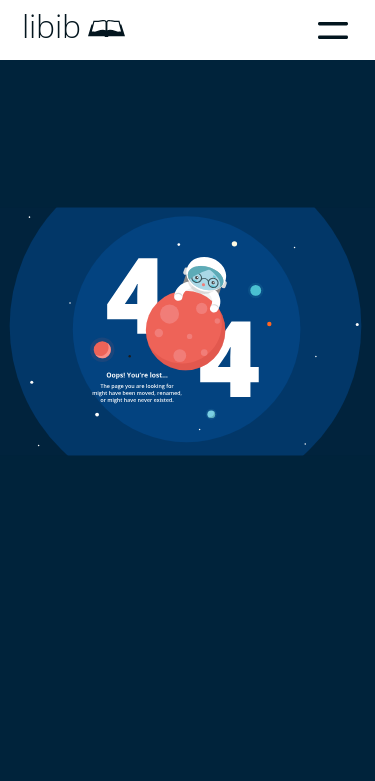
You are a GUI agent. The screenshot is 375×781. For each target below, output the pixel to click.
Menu (333, 30)
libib (51, 26)
